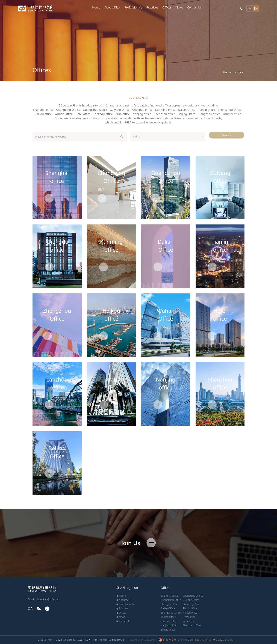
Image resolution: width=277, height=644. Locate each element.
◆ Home (121, 596)
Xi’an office (189, 621)
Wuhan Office (168, 617)
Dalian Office (168, 608)
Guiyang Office (191, 600)
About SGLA (112, 7)
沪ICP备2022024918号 (221, 640)
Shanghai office (169, 596)
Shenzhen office (192, 625)
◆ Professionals (125, 604)
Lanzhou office (169, 621)
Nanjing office (168, 625)
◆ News (121, 617)
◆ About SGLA (124, 600)
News (179, 7)
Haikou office (190, 613)
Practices (152, 7)
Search (227, 135)
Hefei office (189, 617)
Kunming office (191, 604)
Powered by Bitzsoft (141, 640)
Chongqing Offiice (193, 596)
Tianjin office (190, 608)
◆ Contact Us (124, 621)
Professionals (133, 7)
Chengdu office (169, 604)
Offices (167, 7)
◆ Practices (123, 608)
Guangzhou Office (171, 600)
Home (96, 7)
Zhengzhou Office (171, 613)
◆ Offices (122, 613)
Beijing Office (168, 630)
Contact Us (194, 7)
